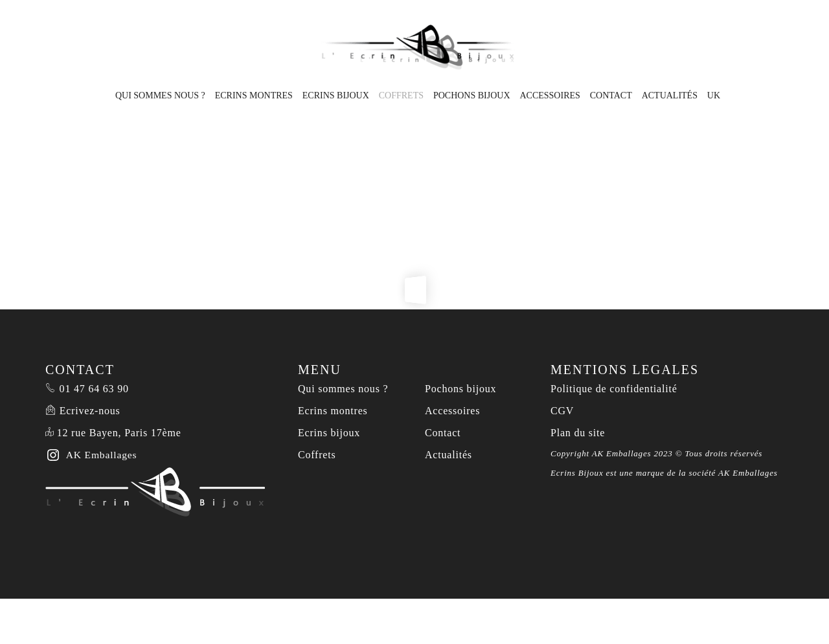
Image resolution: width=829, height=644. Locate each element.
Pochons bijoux (472, 95)
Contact (611, 95)
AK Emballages (748, 473)
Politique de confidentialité (614, 389)
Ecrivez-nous (90, 411)
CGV (562, 411)
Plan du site (578, 433)
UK (714, 95)
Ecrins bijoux (336, 95)
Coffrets (401, 95)
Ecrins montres (254, 95)
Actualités (670, 95)
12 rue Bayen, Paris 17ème (119, 433)
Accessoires (550, 95)
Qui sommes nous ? (160, 95)
